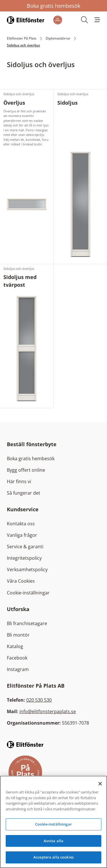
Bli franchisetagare (27, 623)
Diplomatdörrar (58, 38)
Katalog (15, 646)
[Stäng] (100, 784)
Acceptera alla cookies (53, 857)
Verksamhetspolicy (27, 569)
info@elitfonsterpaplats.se (48, 711)
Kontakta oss (21, 524)
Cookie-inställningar (28, 593)
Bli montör (18, 635)
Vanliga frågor (22, 535)
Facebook (17, 658)
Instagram (18, 669)
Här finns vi (19, 481)
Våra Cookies (21, 581)
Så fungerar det (24, 493)
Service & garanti (25, 547)
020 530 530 (39, 700)
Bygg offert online (26, 470)
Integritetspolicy (24, 558)
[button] (97, 20)
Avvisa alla (53, 841)
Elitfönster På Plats (22, 38)
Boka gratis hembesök (53, 6)
